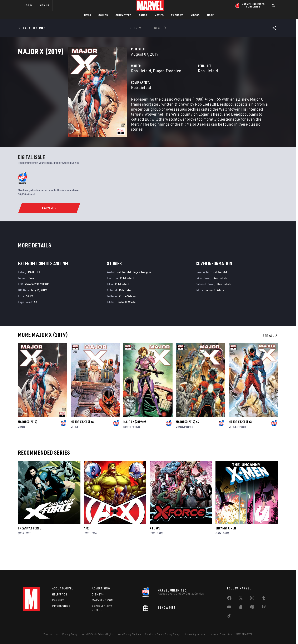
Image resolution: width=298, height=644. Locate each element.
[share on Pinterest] (252, 608)
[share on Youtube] (229, 608)
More (211, 15)
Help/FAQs (60, 594)
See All (270, 358)
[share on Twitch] (264, 608)
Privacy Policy (70, 634)
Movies (159, 15)
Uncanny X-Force (29, 550)
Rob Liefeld (106, 89)
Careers (58, 600)
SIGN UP (44, 5)
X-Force (155, 550)
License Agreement (195, 634)
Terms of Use (51, 634)
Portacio (241, 449)
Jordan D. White (126, 324)
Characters (123, 15)
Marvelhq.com (103, 600)
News (88, 15)
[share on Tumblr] (264, 599)
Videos (195, 15)
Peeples (136, 449)
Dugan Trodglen (132, 89)
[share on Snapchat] (241, 608)
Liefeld (22, 449)
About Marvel (63, 588)
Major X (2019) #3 (240, 444)
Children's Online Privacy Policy (162, 634)
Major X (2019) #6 (82, 444)
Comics (103, 15)
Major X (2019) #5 (135, 444)
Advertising (101, 588)
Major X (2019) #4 (187, 444)
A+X (86, 550)
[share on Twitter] (241, 599)
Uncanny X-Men (226, 550)
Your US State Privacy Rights (98, 634)
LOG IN (29, 5)
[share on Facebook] (229, 599)
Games (143, 15)
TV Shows (177, 15)
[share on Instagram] (252, 599)
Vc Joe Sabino (127, 318)
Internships (61, 607)
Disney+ (98, 594)
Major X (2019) (28, 444)
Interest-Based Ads (221, 634)
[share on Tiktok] (229, 617)
